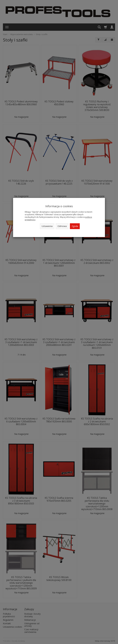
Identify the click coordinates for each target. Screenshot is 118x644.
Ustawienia (47, 226)
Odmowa (62, 226)
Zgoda (75, 226)
